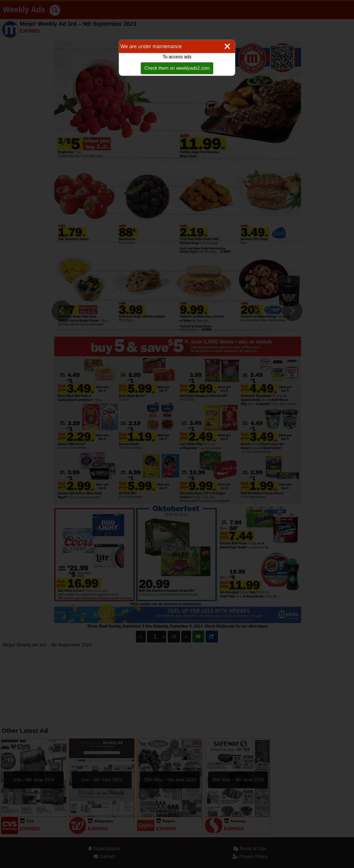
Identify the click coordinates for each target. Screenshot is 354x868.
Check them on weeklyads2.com (177, 68)
